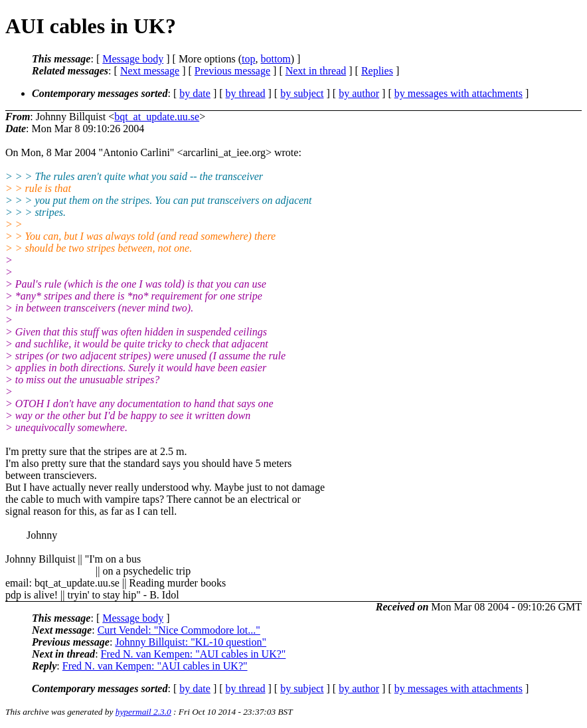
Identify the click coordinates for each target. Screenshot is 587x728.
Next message (150, 71)
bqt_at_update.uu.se (157, 117)
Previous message (232, 71)
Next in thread (316, 71)
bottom (275, 59)
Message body (133, 59)
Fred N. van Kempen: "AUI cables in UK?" (194, 654)
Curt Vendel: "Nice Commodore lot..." (179, 630)
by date (195, 93)
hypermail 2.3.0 (143, 712)
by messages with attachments (459, 93)
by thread (246, 93)
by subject (302, 93)
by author (359, 93)
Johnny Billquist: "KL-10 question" (191, 642)
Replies (377, 71)
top (248, 59)
